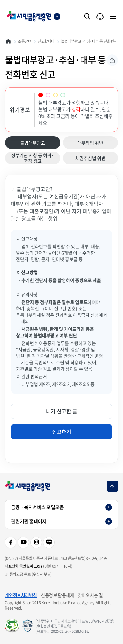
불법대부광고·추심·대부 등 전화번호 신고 (89, 41)
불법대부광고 (28, 144)
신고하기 (62, 431)
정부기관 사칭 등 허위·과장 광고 (32, 158)
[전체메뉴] (113, 16)
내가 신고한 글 (62, 411)
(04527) (11, 558)
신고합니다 (46, 41)
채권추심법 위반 (87, 158)
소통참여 (25, 41)
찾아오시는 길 (90, 595)
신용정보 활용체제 (57, 595)
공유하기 (112, 60)
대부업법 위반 (86, 143)
